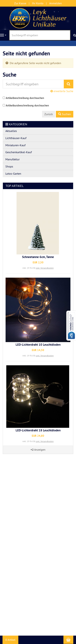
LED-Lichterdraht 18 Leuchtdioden (38, 430)
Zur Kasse (20, 3)
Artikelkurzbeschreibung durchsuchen (27, 105)
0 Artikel (10, 640)
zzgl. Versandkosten (45, 268)
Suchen (65, 114)
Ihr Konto (38, 3)
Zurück (49, 114)
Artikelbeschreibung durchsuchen (25, 98)
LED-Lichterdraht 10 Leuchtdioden (38, 345)
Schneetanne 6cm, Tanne (38, 257)
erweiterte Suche (62, 91)
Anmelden (56, 3)
